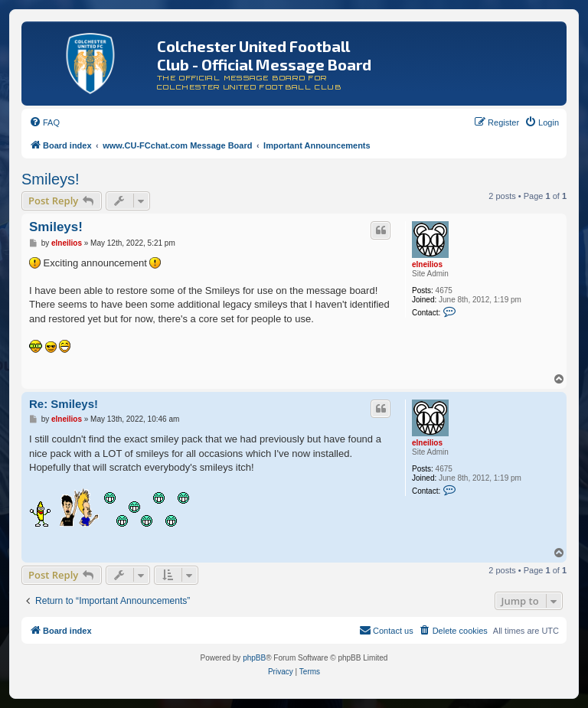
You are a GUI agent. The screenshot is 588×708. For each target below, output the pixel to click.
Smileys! (51, 179)
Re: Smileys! (64, 404)
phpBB (254, 658)
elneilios (427, 264)
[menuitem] (44, 122)
